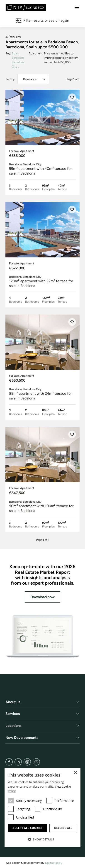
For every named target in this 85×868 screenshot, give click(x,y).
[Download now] (42, 637)
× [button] (75, 773)
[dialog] (42, 807)
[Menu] (77, 7)
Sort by (10, 79)
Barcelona (18, 58)
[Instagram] (27, 762)
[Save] (72, 97)
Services (13, 714)
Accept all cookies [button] (27, 828)
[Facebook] (9, 762)
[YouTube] (36, 762)
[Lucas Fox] (26, 7)
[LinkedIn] (18, 762)
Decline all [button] (63, 828)
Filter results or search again (42, 21)
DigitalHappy (54, 863)
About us (13, 702)
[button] (42, 839)
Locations (13, 726)
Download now (42, 597)
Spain (15, 53)
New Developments (22, 738)
